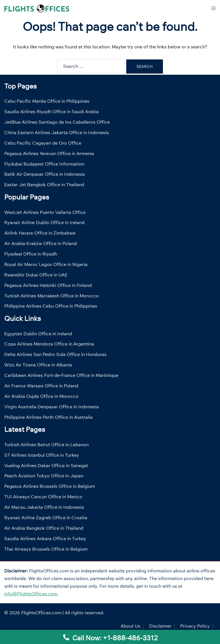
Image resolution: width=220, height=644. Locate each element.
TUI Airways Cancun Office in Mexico (43, 497)
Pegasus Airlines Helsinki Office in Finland (48, 285)
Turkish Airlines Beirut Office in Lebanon (46, 445)
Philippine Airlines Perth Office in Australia (48, 417)
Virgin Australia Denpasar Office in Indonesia (52, 407)
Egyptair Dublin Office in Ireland (38, 334)
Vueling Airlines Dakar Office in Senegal (46, 465)
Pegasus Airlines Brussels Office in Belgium (50, 486)
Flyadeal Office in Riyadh (31, 254)
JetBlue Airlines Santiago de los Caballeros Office (57, 122)
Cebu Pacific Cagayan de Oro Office (43, 143)
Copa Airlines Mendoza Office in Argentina (49, 344)
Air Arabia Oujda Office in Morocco (41, 396)
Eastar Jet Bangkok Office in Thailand (44, 184)
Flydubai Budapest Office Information (44, 164)
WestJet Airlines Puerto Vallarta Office (45, 212)
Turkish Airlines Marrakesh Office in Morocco (52, 296)
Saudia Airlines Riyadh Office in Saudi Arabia (52, 111)
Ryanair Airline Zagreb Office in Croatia (46, 518)
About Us (130, 626)
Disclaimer (160, 626)
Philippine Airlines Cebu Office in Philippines (51, 306)
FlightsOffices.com (41, 613)
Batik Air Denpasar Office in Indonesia (44, 174)
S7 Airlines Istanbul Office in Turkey (42, 455)
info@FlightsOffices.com (31, 594)
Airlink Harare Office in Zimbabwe (40, 233)
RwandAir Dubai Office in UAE (36, 275)
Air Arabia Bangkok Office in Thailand (44, 528)
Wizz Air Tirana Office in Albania (38, 365)
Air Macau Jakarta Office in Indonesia (44, 507)
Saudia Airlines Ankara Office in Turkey (45, 538)
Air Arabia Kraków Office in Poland (41, 243)
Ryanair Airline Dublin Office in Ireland (44, 222)
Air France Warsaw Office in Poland (41, 386)
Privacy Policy (195, 626)
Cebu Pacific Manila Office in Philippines (47, 101)
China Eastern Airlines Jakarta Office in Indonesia (56, 132)
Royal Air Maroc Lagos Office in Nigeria (46, 264)
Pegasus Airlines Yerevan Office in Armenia (49, 153)
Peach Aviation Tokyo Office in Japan (44, 476)
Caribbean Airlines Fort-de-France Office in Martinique (61, 375)
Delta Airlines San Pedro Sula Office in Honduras (55, 354)
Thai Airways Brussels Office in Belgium (46, 549)
